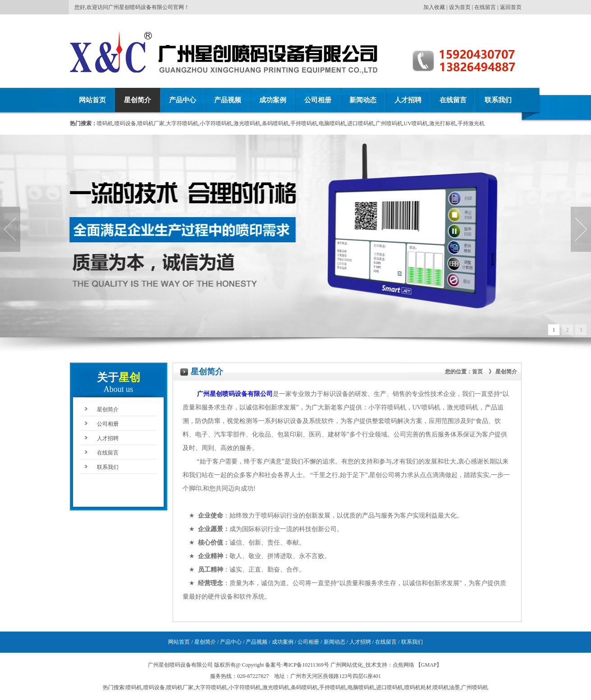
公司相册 (318, 100)
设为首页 (460, 7)
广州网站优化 (347, 665)
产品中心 (183, 100)
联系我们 (498, 100)
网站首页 (92, 100)
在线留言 (485, 7)
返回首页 (511, 7)
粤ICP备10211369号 (306, 665)
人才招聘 (408, 100)
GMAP (429, 665)
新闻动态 (363, 100)
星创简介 (137, 100)
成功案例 (273, 100)
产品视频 (228, 100)
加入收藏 (434, 7)
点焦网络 (403, 665)
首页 (477, 372)
